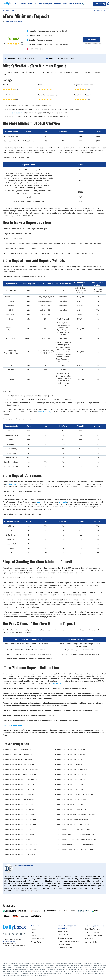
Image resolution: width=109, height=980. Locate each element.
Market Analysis (91, 942)
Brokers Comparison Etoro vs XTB (70, 764)
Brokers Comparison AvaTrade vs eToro (20, 759)
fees (38, 502)
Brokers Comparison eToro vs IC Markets (20, 819)
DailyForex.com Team (26, 865)
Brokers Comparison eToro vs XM (69, 759)
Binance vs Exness (65, 938)
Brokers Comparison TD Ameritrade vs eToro (74, 819)
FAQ (33, 932)
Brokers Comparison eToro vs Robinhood (20, 849)
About (33, 929)
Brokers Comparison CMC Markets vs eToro (21, 769)
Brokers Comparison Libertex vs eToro (71, 799)
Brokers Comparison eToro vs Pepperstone (21, 844)
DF (3, 11)
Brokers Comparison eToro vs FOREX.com (21, 809)
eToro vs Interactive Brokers (69, 941)
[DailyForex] (14, 927)
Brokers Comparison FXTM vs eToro (70, 789)
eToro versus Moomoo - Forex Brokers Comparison (76, 844)
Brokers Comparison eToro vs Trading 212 (72, 749)
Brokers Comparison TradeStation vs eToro (73, 824)
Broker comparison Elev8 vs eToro (18, 749)
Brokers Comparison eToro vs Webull (71, 754)
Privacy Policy (36, 942)
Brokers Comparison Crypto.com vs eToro (20, 774)
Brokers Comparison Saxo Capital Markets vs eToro (76, 814)
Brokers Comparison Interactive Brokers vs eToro (75, 794)
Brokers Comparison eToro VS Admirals (20, 789)
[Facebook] (3, 934)
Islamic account (17, 113)
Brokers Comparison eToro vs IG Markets (20, 824)
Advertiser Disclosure (100, 10)
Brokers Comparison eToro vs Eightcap (19, 804)
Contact (34, 936)
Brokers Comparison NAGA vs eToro (70, 804)
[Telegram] (13, 934)
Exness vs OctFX (64, 935)
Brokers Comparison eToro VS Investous (20, 829)
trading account (12, 484)
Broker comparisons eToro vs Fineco (19, 754)
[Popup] (22, 44)
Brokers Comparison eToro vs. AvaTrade (72, 769)
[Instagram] (25, 934)
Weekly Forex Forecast (93, 936)
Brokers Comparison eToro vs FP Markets (20, 814)
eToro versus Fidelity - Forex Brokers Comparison (75, 834)
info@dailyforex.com (9, 941)
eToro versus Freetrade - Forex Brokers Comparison (76, 839)
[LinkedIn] (9, 934)
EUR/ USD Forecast (92, 932)
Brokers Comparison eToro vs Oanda (19, 839)
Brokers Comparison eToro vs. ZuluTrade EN (73, 774)
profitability (63, 502)
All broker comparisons (67, 948)
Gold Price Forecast (92, 929)
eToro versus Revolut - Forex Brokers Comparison (76, 849)
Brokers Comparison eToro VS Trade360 (20, 854)
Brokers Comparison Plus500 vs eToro (71, 809)
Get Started (91, 40)
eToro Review (10, 11)
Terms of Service (38, 939)
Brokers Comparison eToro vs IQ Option (20, 834)
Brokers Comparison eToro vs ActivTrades (21, 784)
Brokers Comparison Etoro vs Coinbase (20, 799)
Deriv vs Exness (64, 944)
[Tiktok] (17, 934)
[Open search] (83, 4)
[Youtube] (21, 934)
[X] (6, 934)
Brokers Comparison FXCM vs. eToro (71, 779)
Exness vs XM (63, 931)
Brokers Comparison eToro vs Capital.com (21, 794)
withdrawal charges (45, 412)
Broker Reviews (91, 939)
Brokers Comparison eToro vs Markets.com (21, 779)
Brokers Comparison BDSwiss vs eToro (19, 764)
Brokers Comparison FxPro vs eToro (70, 784)
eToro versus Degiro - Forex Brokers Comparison (75, 829)
